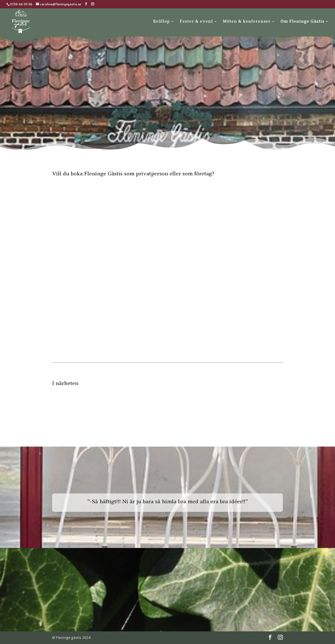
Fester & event (196, 22)
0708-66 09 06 (21, 4)
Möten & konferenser (247, 22)
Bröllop (162, 22)
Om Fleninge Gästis (302, 22)
